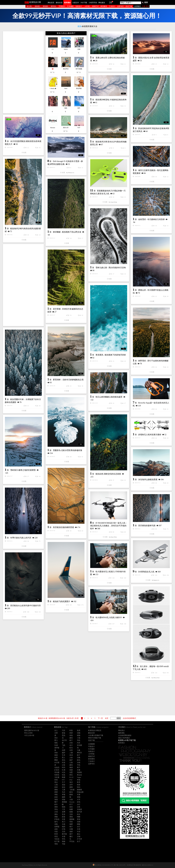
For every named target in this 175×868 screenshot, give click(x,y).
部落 (56, 780)
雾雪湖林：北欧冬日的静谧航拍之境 (68, 380)
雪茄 (56, 844)
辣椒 (64, 841)
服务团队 (122, 733)
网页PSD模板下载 (95, 738)
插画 (56, 755)
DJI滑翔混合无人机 (146, 572)
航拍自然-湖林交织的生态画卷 (108, 474)
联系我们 (122, 743)
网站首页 (51, 3)
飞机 (64, 745)
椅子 (71, 740)
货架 (64, 785)
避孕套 (57, 748)
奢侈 (71, 767)
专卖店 (57, 839)
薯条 (56, 814)
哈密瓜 (57, 775)
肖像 (79, 770)
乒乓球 (79, 839)
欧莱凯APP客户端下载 (127, 740)
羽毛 (64, 839)
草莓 (64, 795)
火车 (79, 800)
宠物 (79, 797)
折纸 (79, 802)
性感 (56, 745)
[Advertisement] (23, 72)
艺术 (64, 755)
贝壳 (64, 832)
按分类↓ (30, 6)
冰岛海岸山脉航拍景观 (148, 480)
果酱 (56, 817)
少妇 (71, 758)
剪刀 (64, 822)
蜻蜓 (79, 824)
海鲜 (71, 832)
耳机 (79, 740)
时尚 (64, 767)
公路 (71, 763)
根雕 (71, 812)
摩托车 (79, 753)
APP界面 (91, 754)
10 (110, 2)
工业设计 (112, 6)
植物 (79, 735)
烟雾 (71, 824)
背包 (56, 809)
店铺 (79, 836)
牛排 (79, 832)
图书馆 (64, 834)
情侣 (79, 787)
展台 (79, 834)
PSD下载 (84, 3)
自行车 (64, 740)
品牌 (64, 750)
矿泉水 (57, 770)
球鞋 (56, 795)
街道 (64, 763)
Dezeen (72, 802)
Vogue (79, 777)
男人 (64, 758)
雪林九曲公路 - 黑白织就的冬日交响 (111, 268)
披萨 (64, 753)
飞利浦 (72, 790)
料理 (56, 834)
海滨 (71, 782)
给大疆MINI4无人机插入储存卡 (109, 618)
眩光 (71, 748)
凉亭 (71, 785)
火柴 (71, 800)
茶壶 (79, 819)
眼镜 (71, 795)
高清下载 (129, 6)
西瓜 (71, 775)
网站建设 (102, 3)
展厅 (71, 834)
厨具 (71, 807)
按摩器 (57, 827)
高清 (71, 755)
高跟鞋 (79, 772)
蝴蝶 (79, 817)
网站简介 (122, 730)
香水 (56, 782)
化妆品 (57, 767)
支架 (71, 814)
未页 (107, 718)
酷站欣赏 (59, 3)
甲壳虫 (72, 841)
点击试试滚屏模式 (129, 718)
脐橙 (56, 792)
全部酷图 (91, 744)
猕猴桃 (79, 790)
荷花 (56, 836)
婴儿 (56, 740)
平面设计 (62, 6)
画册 (71, 770)
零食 (71, 822)
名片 (71, 745)
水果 (56, 733)
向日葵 (57, 763)
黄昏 (56, 807)
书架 (64, 844)
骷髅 (71, 809)
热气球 (79, 812)
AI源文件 (76, 3)
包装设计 (79, 6)
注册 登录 (146, 6)
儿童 (64, 790)
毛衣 (64, 792)
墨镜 (71, 817)
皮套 (56, 829)
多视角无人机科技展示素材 (150, 435)
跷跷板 (72, 819)
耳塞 (79, 795)
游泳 (64, 787)
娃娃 (56, 797)
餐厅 (56, 802)
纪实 (64, 772)
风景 (71, 733)
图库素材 (67, 3)
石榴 (71, 829)
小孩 (79, 738)
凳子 (79, 767)
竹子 (64, 782)
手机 (79, 765)
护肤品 (57, 819)
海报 (56, 800)
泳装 (79, 807)
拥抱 (56, 790)
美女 (56, 738)
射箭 (56, 787)
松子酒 (57, 841)
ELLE (71, 777)
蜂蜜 (64, 777)
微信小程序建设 (124, 738)
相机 (56, 743)
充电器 (79, 809)
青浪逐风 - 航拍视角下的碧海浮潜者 (111, 355)
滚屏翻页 (138, 6)
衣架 (56, 832)
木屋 (64, 836)
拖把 (64, 827)
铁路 (79, 785)
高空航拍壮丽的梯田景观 (63, 527)
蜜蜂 (71, 787)
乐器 (64, 824)
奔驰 (79, 780)
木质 (79, 829)
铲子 (71, 804)
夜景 (79, 782)
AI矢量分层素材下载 (96, 735)
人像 (71, 753)
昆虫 (64, 735)
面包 (79, 760)
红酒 (64, 770)
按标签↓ (38, 6)
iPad (71, 780)
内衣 (79, 743)
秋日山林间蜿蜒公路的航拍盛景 (109, 397)
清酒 (79, 822)
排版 (64, 800)
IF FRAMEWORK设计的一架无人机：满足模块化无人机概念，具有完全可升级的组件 (109, 526)
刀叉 (64, 809)
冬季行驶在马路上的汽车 (21, 538)
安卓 (64, 814)
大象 (79, 750)
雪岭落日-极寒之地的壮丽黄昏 (23, 470)
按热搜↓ (46, 6)
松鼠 (64, 775)
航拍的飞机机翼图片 (62, 601)
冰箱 (79, 763)
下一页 (100, 718)
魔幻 (71, 836)
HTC (64, 780)
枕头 (79, 814)
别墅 (71, 772)
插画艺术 (95, 6)
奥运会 (79, 775)
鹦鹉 (56, 760)
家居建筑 (104, 6)
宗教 (79, 758)
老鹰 (64, 812)
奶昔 (64, 817)
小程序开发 (93, 3)
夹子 (79, 841)
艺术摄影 (70, 6)
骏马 (56, 822)
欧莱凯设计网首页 (95, 730)
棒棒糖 (64, 802)
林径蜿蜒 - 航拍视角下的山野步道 (67, 232)
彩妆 (64, 733)
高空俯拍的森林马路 (147, 526)
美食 (56, 753)
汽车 (64, 730)
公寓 (56, 785)
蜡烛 (64, 807)
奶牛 (56, 804)
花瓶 (56, 824)
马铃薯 (57, 777)
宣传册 (79, 745)
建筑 (71, 738)
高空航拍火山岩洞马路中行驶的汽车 (26, 606)
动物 (79, 733)
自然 (71, 750)
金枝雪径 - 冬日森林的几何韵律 (151, 219)
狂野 (56, 758)
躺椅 (64, 797)
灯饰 (64, 829)
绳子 (71, 827)
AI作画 (87, 6)
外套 (64, 819)
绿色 (71, 735)
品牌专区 (120, 6)
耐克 (71, 792)
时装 (71, 730)
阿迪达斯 (80, 792)
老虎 (79, 730)
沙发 (71, 743)
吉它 (79, 827)
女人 (56, 730)
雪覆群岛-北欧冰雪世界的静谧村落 (68, 450)
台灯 (79, 804)
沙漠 (56, 812)
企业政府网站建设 (125, 735)
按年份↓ (54, 6)
